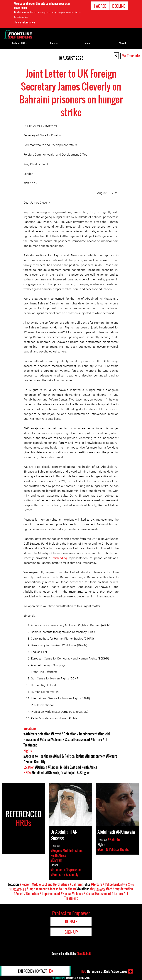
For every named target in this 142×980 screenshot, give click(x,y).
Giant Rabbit (84, 954)
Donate (54, 43)
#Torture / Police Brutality (108, 884)
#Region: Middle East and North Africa (73, 767)
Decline (119, 6)
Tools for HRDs (19, 43)
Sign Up (71, 932)
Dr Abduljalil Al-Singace (75, 773)
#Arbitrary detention (37, 734)
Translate (133, 56)
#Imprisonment (95, 756)
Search (123, 43)
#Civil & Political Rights (69, 756)
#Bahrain (41, 767)
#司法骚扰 (98, 889)
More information (25, 22)
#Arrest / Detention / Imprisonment (74, 734)
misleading (60, 558)
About (88, 43)
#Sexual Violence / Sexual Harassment (65, 739)
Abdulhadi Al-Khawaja (45, 773)
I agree (100, 6)
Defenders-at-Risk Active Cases (104, 971)
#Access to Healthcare (38, 756)
